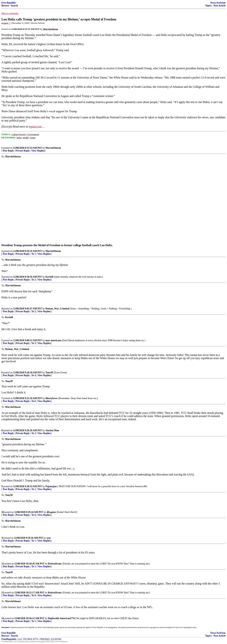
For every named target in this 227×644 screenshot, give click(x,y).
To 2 (34, 280)
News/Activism (218, 3)
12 (3, 564)
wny (49, 538)
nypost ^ (6, 23)
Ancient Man (52, 430)
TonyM (49, 373)
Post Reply (8, 151)
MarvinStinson (53, 148)
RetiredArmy (55, 564)
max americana (53, 340)
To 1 (34, 254)
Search (14, 6)
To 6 (34, 401)
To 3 (34, 343)
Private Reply (23, 151)
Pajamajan (51, 486)
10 (3, 512)
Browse (5, 6)
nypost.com (35, 127)
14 (3, 618)
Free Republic (9, 3)
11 (3, 538)
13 (3, 593)
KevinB (49, 277)
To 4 (34, 375)
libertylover (51, 398)
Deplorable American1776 (61, 618)
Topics (208, 6)
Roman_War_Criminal (57, 309)
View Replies (38, 151)
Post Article (220, 6)
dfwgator (51, 512)
